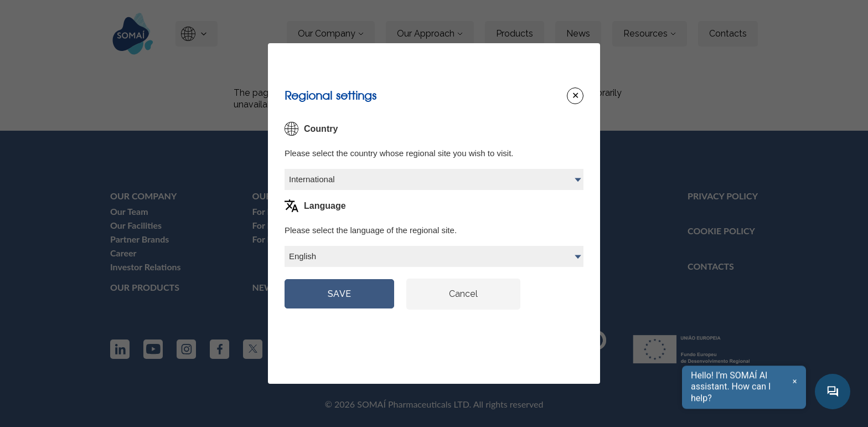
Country (321, 129)
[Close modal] (575, 96)
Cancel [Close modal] (463, 294)
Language (325, 206)
